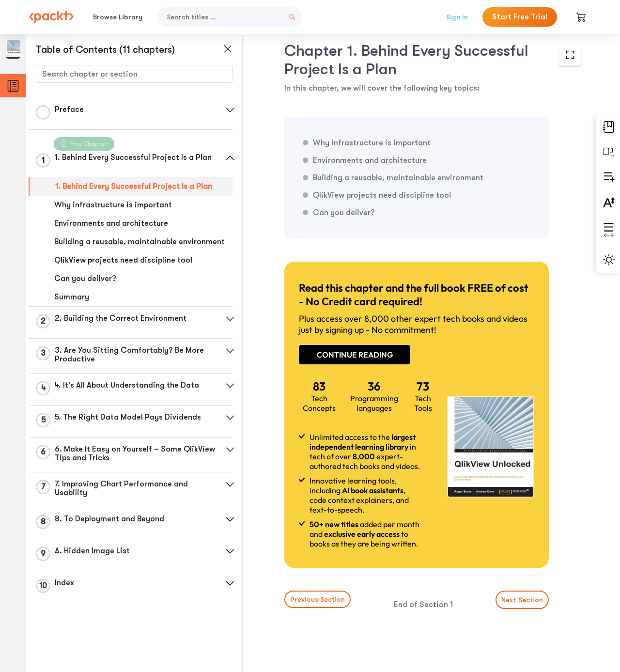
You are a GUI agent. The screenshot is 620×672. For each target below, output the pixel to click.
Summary (72, 297)
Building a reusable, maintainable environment (139, 242)
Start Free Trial (520, 17)
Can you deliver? (85, 279)
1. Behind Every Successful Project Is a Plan (134, 187)
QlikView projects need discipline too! (124, 260)
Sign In (457, 17)
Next (522, 600)
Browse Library (118, 17)
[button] (230, 110)
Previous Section (318, 599)
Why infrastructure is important (113, 205)
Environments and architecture (111, 223)
